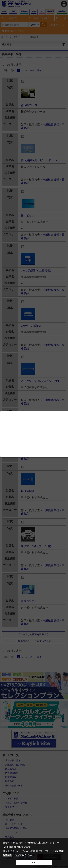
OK (34, 862)
